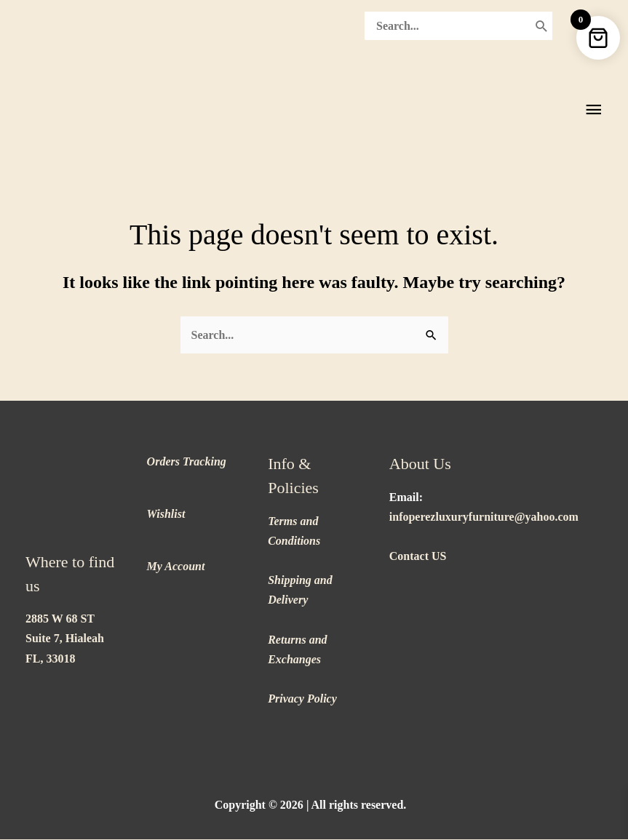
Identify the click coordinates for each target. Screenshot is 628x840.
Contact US (418, 557)
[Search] (542, 25)
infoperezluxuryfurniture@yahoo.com (484, 517)
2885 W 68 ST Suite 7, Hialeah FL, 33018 (65, 640)
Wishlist (166, 515)
